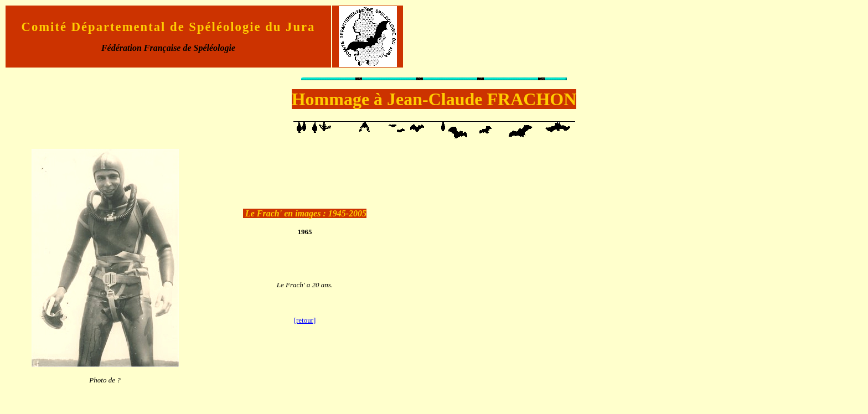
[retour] (305, 320)
